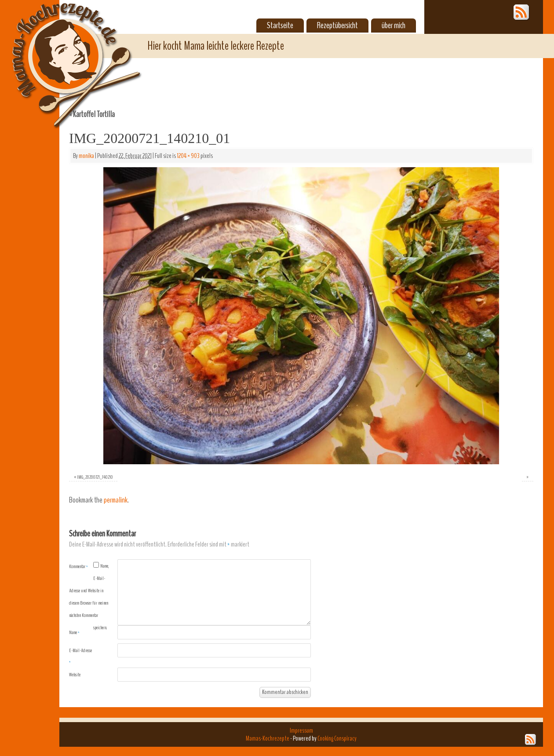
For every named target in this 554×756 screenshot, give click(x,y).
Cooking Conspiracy (337, 738)
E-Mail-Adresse (80, 656)
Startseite (280, 26)
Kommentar (78, 566)
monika (86, 156)
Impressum (301, 730)
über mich (394, 26)
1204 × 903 (188, 156)
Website (75, 675)
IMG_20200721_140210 (95, 477)
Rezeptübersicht (337, 26)
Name (74, 632)
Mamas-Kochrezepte (64, 55)
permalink (116, 500)
